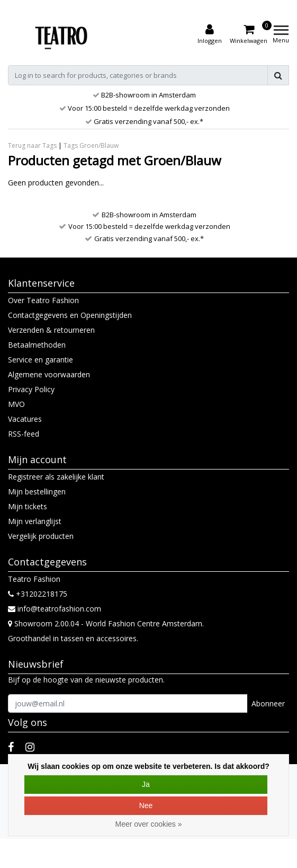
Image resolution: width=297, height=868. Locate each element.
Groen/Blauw (99, 145)
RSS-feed (24, 434)
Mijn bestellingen (37, 491)
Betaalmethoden (37, 345)
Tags (71, 145)
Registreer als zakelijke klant (56, 477)
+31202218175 (38, 594)
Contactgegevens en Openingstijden (70, 315)
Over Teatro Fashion (43, 300)
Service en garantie (40, 360)
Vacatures (25, 419)
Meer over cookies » (148, 824)
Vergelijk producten (41, 536)
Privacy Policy (31, 389)
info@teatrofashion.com (55, 609)
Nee (146, 805)
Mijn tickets (28, 506)
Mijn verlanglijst (35, 521)
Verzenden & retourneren (51, 330)
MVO (16, 404)
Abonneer (268, 703)
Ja (146, 784)
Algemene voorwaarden (49, 374)
